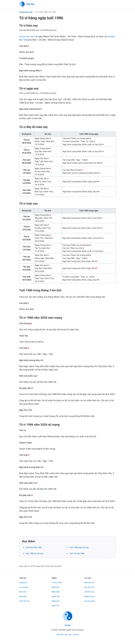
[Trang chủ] (27, 4)
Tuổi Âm (67, 625)
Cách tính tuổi (25, 599)
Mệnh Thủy (56, 595)
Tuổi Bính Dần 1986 (27, 12)
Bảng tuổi (23, 595)
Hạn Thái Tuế (90, 585)
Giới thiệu (59, 634)
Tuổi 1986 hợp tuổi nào (81, 548)
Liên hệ (77, 634)
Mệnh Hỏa (56, 599)
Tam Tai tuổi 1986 (78, 554)
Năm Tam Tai (90, 581)
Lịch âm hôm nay (27, 37)
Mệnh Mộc (56, 590)
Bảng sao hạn (90, 595)
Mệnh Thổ (56, 604)
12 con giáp (24, 585)
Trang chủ (23, 581)
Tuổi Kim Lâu (90, 590)
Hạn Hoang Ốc (91, 599)
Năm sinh (23, 590)
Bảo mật (69, 634)
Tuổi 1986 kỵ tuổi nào (36, 554)
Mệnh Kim (56, 585)
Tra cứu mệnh (58, 581)
